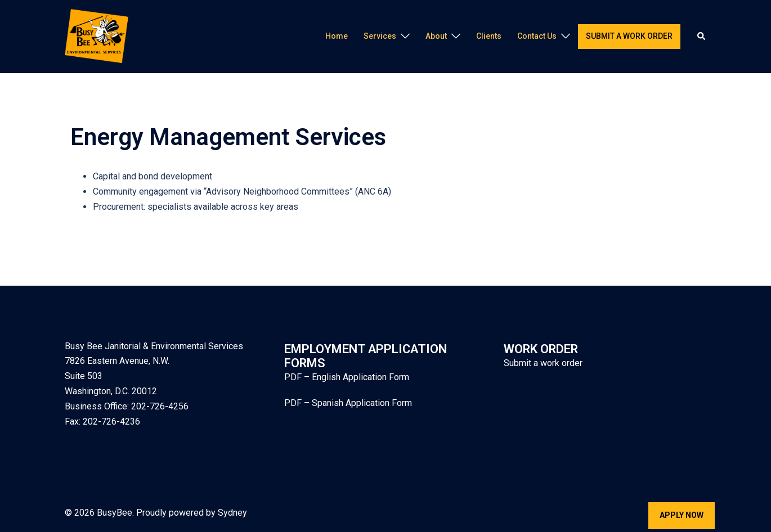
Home (337, 36)
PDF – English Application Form (347, 377)
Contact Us (537, 36)
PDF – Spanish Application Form (348, 403)
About (436, 36)
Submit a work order (629, 36)
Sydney (232, 513)
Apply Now (682, 515)
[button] (702, 37)
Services (380, 36)
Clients (489, 36)
